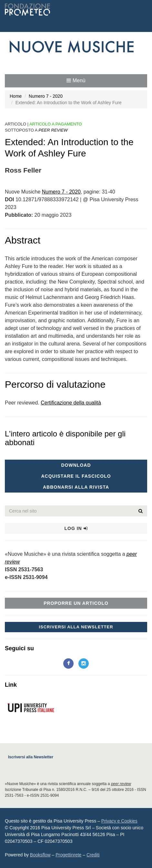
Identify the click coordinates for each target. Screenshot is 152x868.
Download (76, 465)
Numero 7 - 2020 (46, 96)
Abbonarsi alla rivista (76, 487)
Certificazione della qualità (71, 403)
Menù (76, 80)
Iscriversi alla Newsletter (76, 627)
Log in (76, 528)
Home (16, 96)
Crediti (93, 855)
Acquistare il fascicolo (76, 476)
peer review (121, 784)
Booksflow (40, 855)
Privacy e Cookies (119, 821)
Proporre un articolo (76, 603)
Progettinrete (68, 855)
